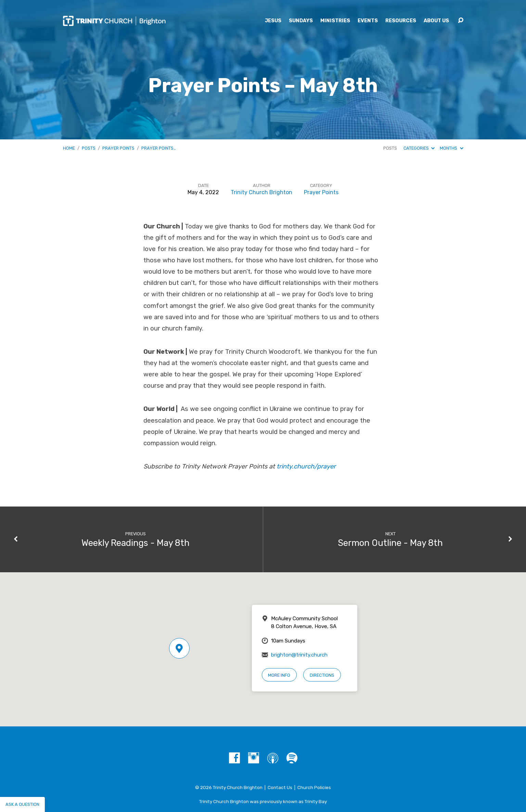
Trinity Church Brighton (261, 192)
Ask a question (22, 804)
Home (69, 148)
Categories (419, 148)
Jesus (273, 21)
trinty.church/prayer (306, 466)
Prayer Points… (159, 148)
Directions (322, 675)
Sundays (301, 21)
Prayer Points (118, 148)
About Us (436, 21)
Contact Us (280, 787)
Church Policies (314, 787)
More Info (279, 675)
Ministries (335, 21)
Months (451, 148)
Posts (89, 148)
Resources (401, 21)
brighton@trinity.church (299, 655)
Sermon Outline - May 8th (390, 543)
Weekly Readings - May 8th (136, 543)
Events (368, 21)
